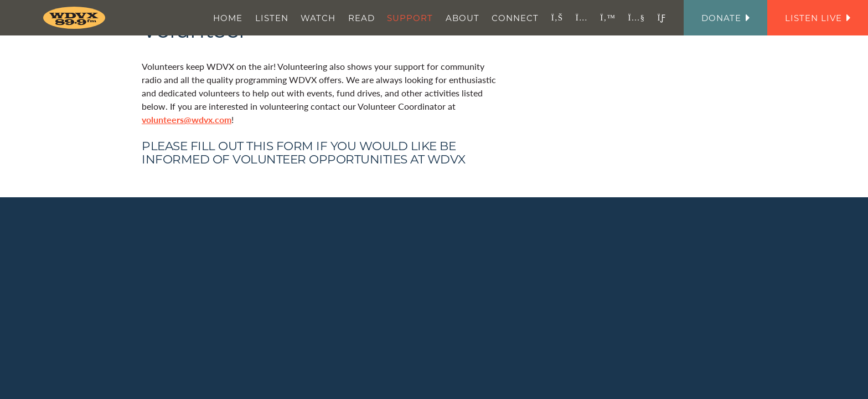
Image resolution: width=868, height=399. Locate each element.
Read (361, 18)
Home (228, 18)
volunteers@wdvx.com (187, 119)
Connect (515, 18)
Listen (272, 18)
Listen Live (818, 18)
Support (410, 18)
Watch (318, 18)
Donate (725, 18)
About (463, 18)
